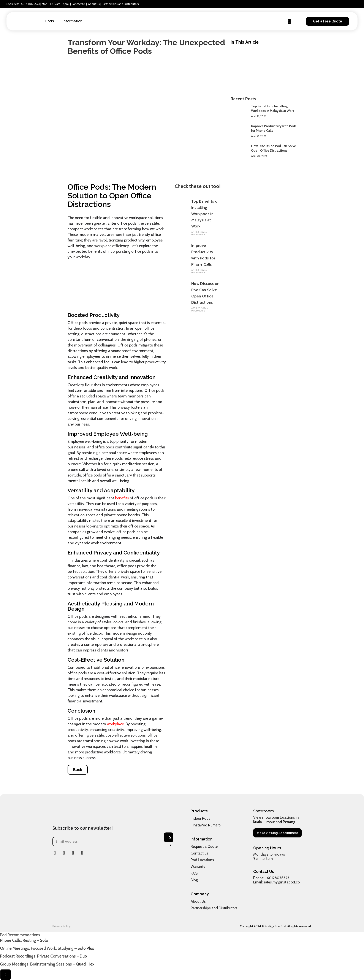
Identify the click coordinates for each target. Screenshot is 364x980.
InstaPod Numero (207, 825)
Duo (83, 956)
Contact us (199, 853)
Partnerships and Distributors (120, 4)
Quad (81, 964)
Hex (91, 964)
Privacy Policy (62, 926)
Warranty (198, 867)
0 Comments (198, 234)
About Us (94, 4)
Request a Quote (204, 847)
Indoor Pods (200, 818)
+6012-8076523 (30, 4)
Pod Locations (202, 860)
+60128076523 (277, 878)
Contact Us (78, 4)
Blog (194, 880)
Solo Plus (86, 948)
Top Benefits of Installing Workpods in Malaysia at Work (205, 214)
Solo (44, 940)
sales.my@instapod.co (282, 882)
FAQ (194, 873)
